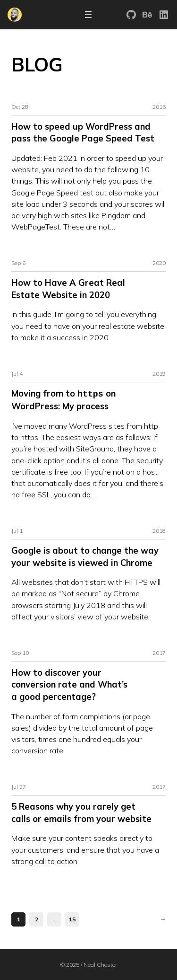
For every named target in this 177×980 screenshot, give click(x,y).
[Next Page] (161, 919)
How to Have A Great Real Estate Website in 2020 (68, 289)
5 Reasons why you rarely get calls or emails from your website (81, 812)
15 (72, 919)
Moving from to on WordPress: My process (63, 400)
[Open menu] (88, 15)
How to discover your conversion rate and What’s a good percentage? (69, 684)
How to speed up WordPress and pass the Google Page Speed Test (83, 133)
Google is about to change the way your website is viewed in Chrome (85, 556)
